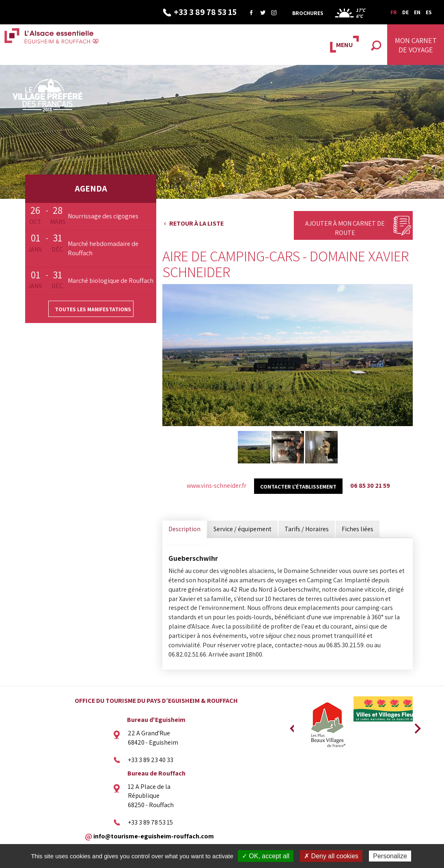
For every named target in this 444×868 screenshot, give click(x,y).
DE (405, 12)
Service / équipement (242, 529)
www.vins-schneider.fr (217, 486)
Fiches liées (358, 529)
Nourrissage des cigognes (103, 216)
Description (184, 529)
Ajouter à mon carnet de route (345, 228)
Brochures (308, 13)
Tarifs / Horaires (307, 529)
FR (394, 12)
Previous (292, 726)
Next (415, 726)
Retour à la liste (196, 223)
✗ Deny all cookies (331, 856)
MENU (344, 45)
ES (429, 12)
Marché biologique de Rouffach (111, 281)
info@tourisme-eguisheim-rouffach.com (154, 836)
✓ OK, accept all (266, 856)
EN (417, 12)
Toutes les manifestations (93, 309)
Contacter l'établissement (298, 487)
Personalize (390, 856)
